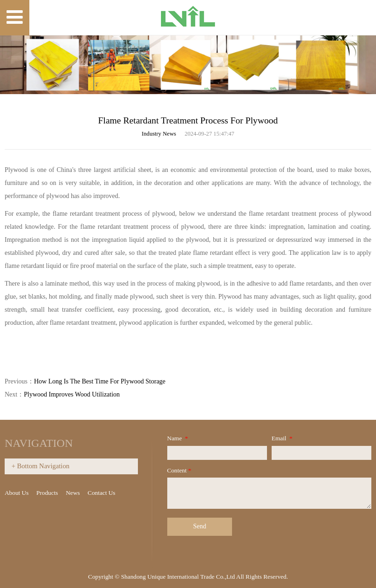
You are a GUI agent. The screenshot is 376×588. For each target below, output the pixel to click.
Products (47, 493)
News (73, 493)
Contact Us (101, 493)
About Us (17, 493)
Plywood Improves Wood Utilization (72, 394)
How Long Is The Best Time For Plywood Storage (100, 381)
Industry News (159, 134)
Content (180, 470)
